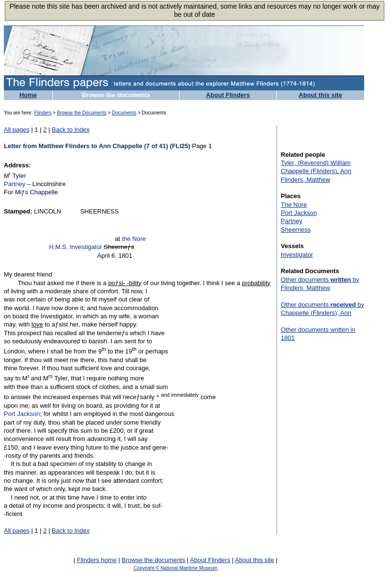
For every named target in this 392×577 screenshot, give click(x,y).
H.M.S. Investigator (76, 247)
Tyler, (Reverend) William (316, 163)
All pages (17, 130)
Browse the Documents (81, 113)
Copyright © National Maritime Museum (176, 568)
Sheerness (296, 230)
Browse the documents (116, 95)
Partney (15, 184)
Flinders (43, 113)
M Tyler (15, 176)
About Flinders (228, 95)
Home (28, 95)
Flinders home (97, 560)
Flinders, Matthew (306, 180)
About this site (320, 95)
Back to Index (71, 130)
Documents (124, 113)
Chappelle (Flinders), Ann (316, 171)
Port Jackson (22, 414)
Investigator (297, 255)
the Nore (134, 239)
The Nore (294, 205)
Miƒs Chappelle (37, 192)
